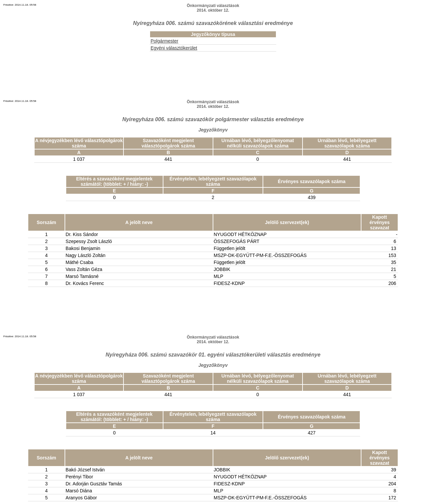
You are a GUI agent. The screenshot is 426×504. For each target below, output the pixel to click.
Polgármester (164, 41)
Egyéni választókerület (174, 48)
